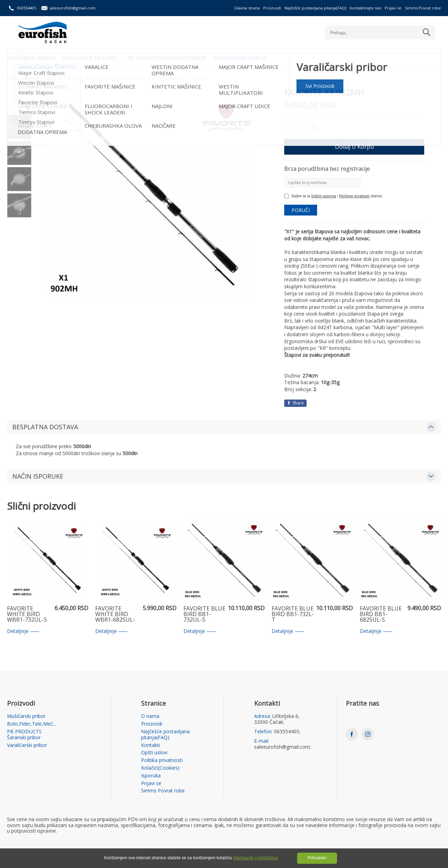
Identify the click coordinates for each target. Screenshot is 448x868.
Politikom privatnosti (354, 196)
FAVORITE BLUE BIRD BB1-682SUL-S (381, 614)
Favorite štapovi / (148, 78)
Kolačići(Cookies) (160, 768)
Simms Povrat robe (423, 8)
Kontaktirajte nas (365, 8)
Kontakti (150, 745)
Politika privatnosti (162, 760)
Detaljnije (23, 631)
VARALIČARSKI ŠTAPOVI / (105, 78)
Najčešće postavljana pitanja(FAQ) (315, 8)
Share (295, 403)
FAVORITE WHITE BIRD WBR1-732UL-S (27, 614)
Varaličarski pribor (240, 58)
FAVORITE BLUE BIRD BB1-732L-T (293, 614)
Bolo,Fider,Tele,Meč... (91, 58)
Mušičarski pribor (31, 58)
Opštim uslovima (324, 196)
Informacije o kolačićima (255, 858)
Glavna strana (247, 8)
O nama (150, 716)
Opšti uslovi (154, 753)
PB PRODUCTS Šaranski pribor (167, 58)
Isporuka (151, 776)
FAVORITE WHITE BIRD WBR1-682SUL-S (115, 614)
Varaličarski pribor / (60, 78)
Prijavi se (393, 8)
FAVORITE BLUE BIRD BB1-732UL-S (204, 614)
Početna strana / (23, 78)
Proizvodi (272, 8)
